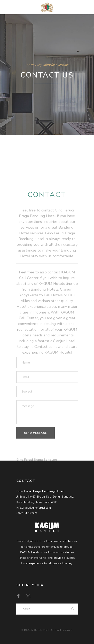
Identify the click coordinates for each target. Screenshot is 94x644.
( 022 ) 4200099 (27, 513)
